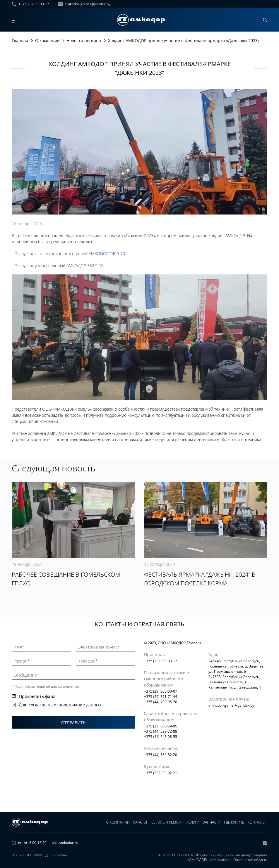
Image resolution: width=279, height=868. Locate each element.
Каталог (141, 822)
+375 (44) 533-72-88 (161, 731)
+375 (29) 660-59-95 (161, 726)
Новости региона (84, 40)
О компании (47, 40)
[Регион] (41, 660)
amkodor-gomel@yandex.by (84, 4)
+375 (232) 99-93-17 (161, 661)
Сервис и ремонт (167, 822)
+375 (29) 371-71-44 (161, 697)
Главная (20, 40)
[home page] (141, 20)
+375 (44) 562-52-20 (161, 755)
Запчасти (212, 822)
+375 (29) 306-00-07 (161, 691)
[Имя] (41, 646)
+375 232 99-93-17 (30, 4)
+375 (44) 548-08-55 (161, 737)
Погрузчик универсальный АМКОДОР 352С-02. (59, 266)
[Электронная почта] (106, 646)
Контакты (257, 822)
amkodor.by (65, 843)
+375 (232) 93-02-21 (161, 773)
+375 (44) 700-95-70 (161, 702)
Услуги (193, 822)
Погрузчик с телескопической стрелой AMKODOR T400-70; (70, 254)
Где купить (234, 822)
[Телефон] (106, 660)
